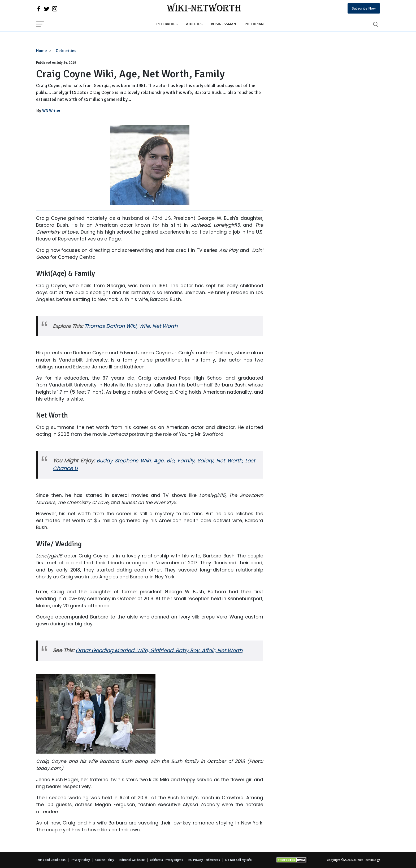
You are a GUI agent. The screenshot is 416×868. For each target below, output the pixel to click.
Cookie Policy (105, 860)
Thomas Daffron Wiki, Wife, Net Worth (131, 326)
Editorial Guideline (132, 860)
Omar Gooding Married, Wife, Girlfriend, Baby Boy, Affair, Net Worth (159, 650)
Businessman (224, 24)
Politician (254, 24)
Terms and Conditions (51, 860)
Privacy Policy (80, 860)
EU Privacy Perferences (204, 860)
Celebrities (167, 24)
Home (42, 51)
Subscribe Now (364, 8)
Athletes (194, 24)
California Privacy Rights (166, 860)
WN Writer (51, 111)
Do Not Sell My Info (239, 860)
